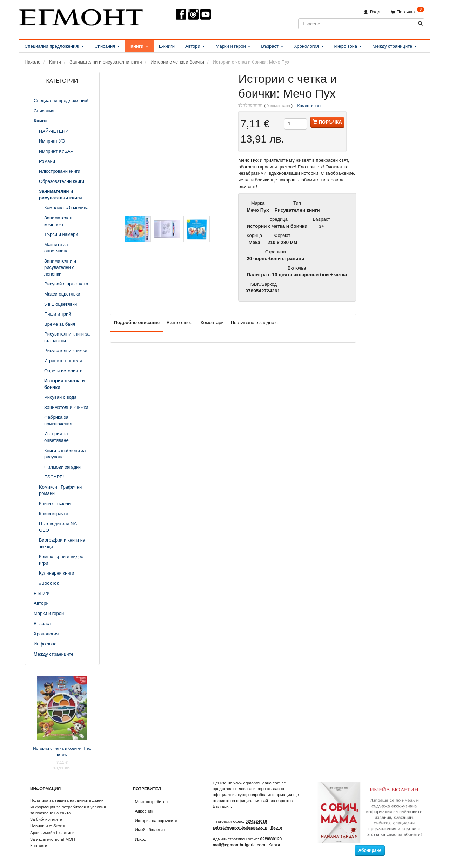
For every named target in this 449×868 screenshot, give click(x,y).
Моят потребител (151, 801)
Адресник (144, 811)
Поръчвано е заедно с (254, 322)
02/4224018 (256, 821)
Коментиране (310, 105)
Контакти (39, 845)
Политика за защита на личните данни (67, 800)
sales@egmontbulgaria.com (240, 827)
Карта (276, 827)
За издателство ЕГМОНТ (54, 839)
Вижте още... (180, 322)
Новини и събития (47, 826)
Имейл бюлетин (150, 830)
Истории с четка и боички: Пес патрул (62, 751)
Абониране (370, 850)
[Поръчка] (407, 12)
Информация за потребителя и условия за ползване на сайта (68, 810)
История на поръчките (156, 820)
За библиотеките (46, 819)
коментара (278, 106)
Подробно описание (137, 322)
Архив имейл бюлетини (52, 832)
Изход (141, 839)
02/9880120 (271, 839)
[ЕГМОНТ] (81, 16)
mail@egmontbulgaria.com (239, 845)
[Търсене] (420, 24)
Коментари (212, 322)
